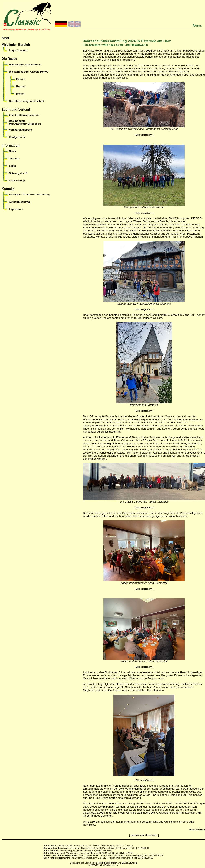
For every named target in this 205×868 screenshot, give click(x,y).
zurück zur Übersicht (144, 835)
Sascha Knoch (129, 863)
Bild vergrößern (144, 135)
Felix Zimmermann (108, 863)
